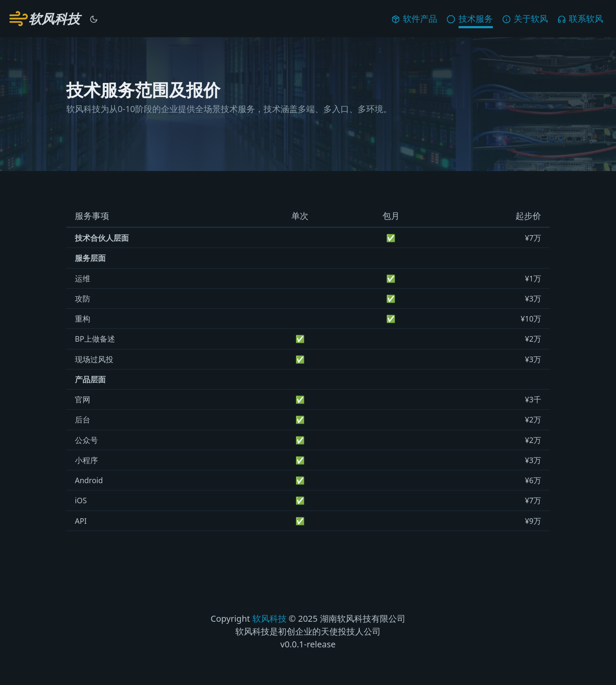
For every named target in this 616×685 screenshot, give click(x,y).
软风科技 (269, 619)
